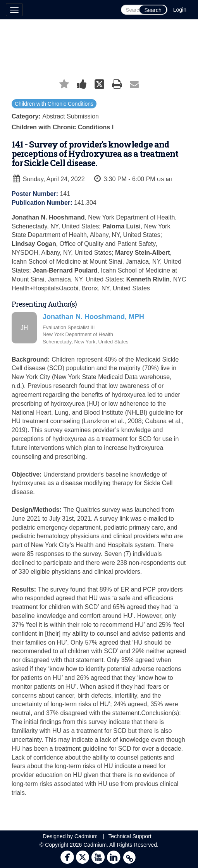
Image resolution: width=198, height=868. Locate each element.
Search (153, 10)
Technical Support (130, 836)
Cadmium (86, 836)
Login (180, 10)
